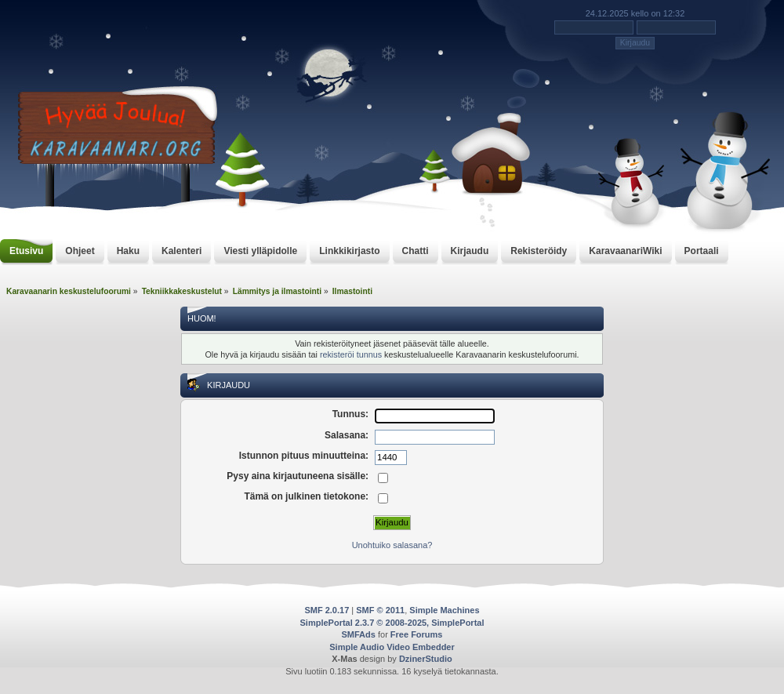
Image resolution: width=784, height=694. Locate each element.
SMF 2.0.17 (327, 610)
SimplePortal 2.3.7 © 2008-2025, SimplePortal (392, 623)
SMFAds (359, 634)
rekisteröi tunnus (351, 354)
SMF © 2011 (380, 610)
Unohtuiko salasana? (392, 545)
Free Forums (417, 634)
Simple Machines (444, 610)
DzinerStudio (426, 659)
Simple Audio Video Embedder (392, 647)
